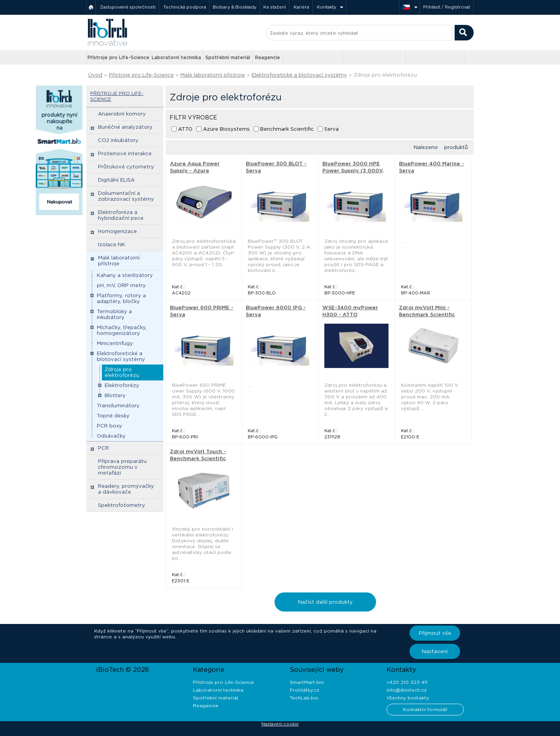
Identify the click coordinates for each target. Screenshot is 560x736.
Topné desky (113, 416)
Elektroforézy (122, 385)
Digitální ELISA (116, 180)
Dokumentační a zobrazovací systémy (126, 196)
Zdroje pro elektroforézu (385, 75)
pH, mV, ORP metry (121, 285)
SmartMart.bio (307, 682)
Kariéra (301, 7)
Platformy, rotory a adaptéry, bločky (121, 298)
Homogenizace (117, 231)
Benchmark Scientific (287, 129)
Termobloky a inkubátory (114, 314)
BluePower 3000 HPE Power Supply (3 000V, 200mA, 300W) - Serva (353, 171)
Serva (332, 129)
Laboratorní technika (176, 57)
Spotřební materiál (228, 57)
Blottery (115, 395)
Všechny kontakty (408, 698)
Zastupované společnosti (128, 7)
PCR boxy (109, 426)
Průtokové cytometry (126, 167)
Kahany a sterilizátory (125, 275)
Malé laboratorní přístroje (213, 75)
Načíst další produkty (325, 602)
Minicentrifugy (115, 343)
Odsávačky (111, 436)
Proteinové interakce (125, 153)
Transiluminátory (118, 406)
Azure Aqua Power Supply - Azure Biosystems (195, 171)
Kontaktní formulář (425, 709)
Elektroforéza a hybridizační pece (121, 215)
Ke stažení (275, 7)
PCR (103, 448)
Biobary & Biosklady (235, 7)
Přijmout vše (435, 633)
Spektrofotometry (122, 505)
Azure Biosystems (226, 129)
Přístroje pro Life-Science (118, 57)
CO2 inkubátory (118, 140)
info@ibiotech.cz (407, 690)
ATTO (185, 129)
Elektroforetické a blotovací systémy (299, 75)
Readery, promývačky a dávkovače (126, 489)
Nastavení (435, 651)
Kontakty (327, 7)
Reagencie (268, 57)
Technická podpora (185, 7)
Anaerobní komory (122, 114)
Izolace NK (112, 244)
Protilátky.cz (304, 690)
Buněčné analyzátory (125, 127)
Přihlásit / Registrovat (447, 7)
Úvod (95, 75)
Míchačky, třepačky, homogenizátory (122, 330)
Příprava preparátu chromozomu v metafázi (122, 467)
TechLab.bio (304, 698)
